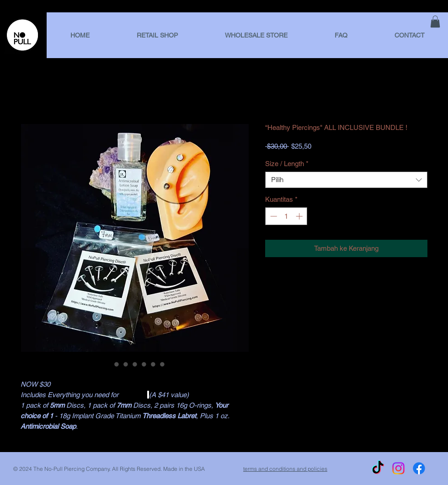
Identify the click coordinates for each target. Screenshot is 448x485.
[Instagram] (398, 468)
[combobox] (346, 180)
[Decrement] (273, 216)
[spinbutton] (286, 216)
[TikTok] (378, 468)
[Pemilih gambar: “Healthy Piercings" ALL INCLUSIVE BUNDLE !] (107, 364)
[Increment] (300, 216)
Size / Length (287, 164)
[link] (435, 22)
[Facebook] (419, 468)
